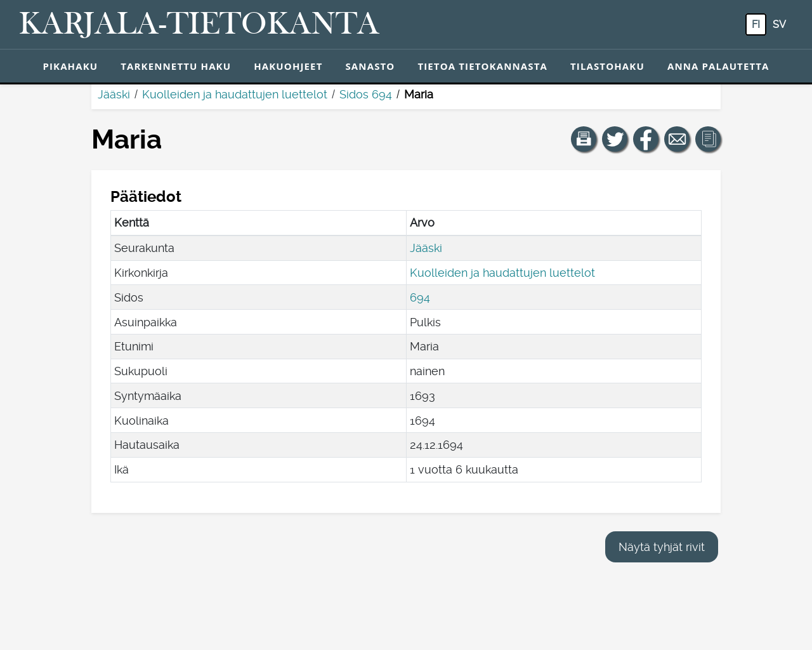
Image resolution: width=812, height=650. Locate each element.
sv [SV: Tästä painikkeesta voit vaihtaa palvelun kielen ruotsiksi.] (779, 24)
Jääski (114, 94)
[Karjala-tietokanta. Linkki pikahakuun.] (199, 25)
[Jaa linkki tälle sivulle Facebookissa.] (646, 139)
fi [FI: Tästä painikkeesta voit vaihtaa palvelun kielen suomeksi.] (756, 24)
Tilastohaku (607, 66)
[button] (584, 139)
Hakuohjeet (288, 66)
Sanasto (370, 66)
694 (420, 297)
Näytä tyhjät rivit (662, 547)
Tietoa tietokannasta (482, 66)
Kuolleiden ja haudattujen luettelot (235, 94)
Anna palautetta (718, 66)
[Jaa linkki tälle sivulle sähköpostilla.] (677, 139)
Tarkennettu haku (176, 66)
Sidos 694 (366, 94)
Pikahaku (70, 66)
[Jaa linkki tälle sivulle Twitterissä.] (615, 139)
